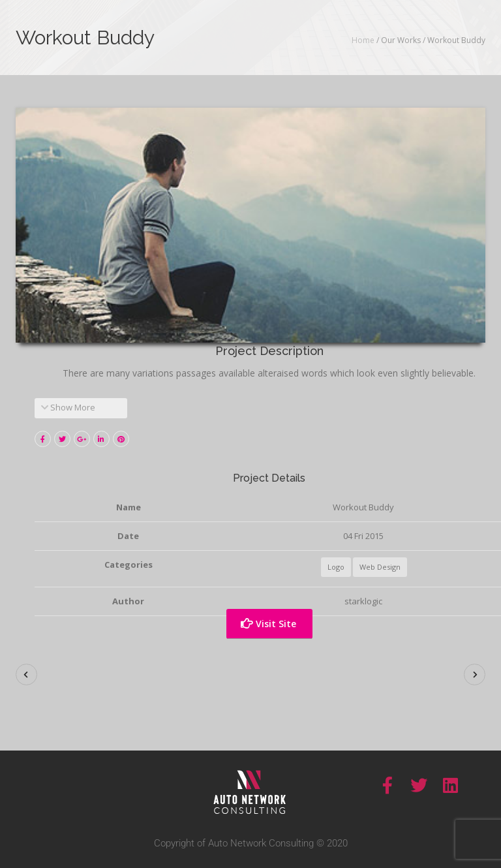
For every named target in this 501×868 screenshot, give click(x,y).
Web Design (380, 567)
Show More (68, 407)
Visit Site (268, 624)
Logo (336, 567)
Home (363, 40)
